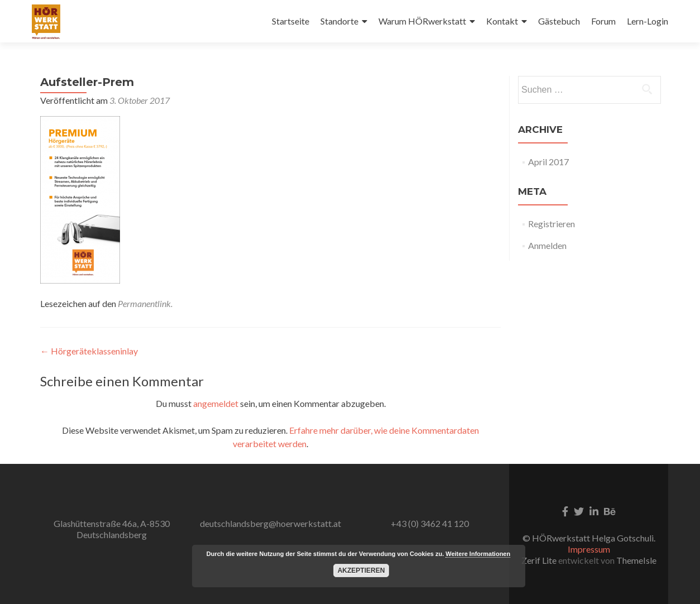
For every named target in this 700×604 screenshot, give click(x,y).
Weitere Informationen (478, 554)
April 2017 (548, 162)
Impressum (589, 549)
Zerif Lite (540, 560)
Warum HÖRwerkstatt (422, 21)
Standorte (339, 21)
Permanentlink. (145, 303)
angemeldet (216, 403)
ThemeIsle (636, 560)
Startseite (291, 21)
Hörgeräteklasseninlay (89, 351)
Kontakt (502, 21)
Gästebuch (559, 21)
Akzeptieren (361, 571)
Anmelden (547, 245)
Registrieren (552, 224)
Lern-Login (648, 21)
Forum (603, 21)
